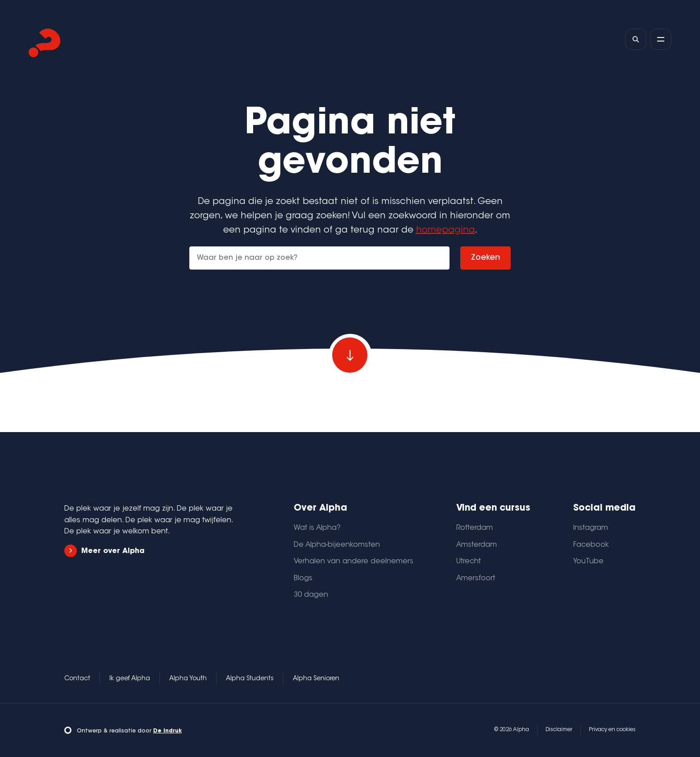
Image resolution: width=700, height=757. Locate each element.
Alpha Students (250, 679)
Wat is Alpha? (317, 528)
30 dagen (311, 595)
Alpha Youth (188, 679)
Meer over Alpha (104, 551)
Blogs (303, 578)
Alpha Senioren (316, 679)
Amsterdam (477, 545)
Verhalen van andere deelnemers (354, 562)
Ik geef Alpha (130, 679)
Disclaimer (559, 730)
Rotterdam (475, 528)
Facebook (591, 545)
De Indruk (167, 731)
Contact (77, 679)
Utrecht (469, 562)
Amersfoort (476, 578)
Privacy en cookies (612, 730)
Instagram (591, 528)
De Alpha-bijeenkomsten (337, 545)
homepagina (446, 230)
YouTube (588, 562)
